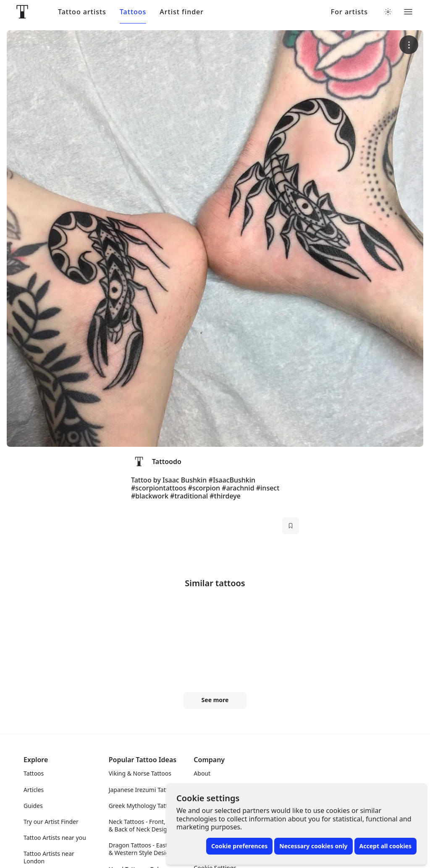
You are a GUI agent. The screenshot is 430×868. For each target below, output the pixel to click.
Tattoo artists (82, 12)
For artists (349, 12)
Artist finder (182, 12)
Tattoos (133, 12)
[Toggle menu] (408, 12)
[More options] (409, 45)
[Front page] (22, 12)
